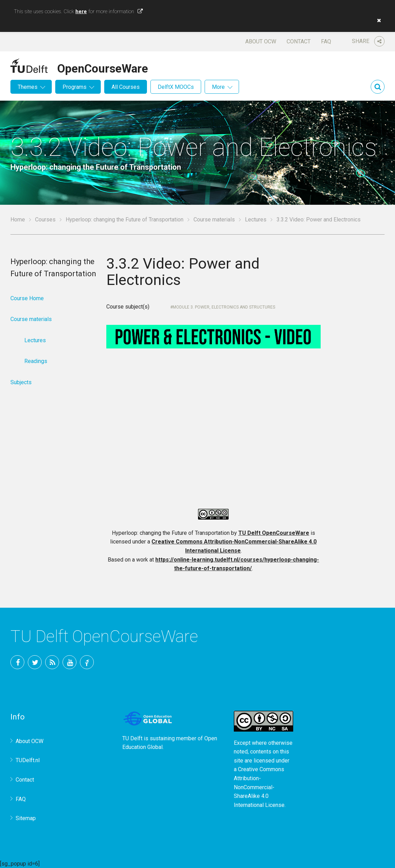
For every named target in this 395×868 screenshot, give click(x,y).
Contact (299, 41)
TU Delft (87, 662)
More (218, 87)
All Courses (126, 87)
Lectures (256, 220)
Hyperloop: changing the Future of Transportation (125, 220)
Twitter (35, 662)
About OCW (261, 41)
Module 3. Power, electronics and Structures (224, 307)
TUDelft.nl (28, 760)
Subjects (21, 382)
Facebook (17, 662)
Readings (36, 361)
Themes (28, 87)
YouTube (69, 662)
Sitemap (26, 818)
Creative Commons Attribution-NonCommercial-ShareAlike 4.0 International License (259, 787)
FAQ (326, 41)
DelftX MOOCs (176, 87)
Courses (45, 220)
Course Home (27, 298)
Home (18, 220)
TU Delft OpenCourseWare (274, 533)
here (81, 11)
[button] (377, 20)
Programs (75, 87)
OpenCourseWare (103, 67)
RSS (52, 662)
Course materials (214, 220)
